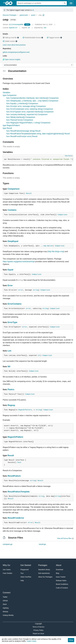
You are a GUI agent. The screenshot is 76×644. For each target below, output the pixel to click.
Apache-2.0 (13, 28)
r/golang (6, 608)
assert (33, 15)
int (39, 355)
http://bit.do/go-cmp (56, 251)
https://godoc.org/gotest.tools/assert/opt (19, 262)
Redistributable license (33, 38)
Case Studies (7, 573)
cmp (40, 15)
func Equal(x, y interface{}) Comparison (22, 104)
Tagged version (54, 38)
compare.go (8, 544)
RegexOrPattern (25, 410)
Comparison (14, 189)
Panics (11, 389)
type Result (7, 128)
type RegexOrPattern (11, 125)
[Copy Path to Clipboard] (43, 15)
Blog (58, 573)
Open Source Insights (12, 59)
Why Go (6, 565)
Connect (7, 593)
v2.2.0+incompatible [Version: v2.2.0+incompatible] (13, 24)
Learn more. (32, 641)
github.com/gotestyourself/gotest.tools (16, 52)
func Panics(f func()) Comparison (20, 120)
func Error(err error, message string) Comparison (26, 106)
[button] (4, 38)
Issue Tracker (61, 577)
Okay (71, 640)
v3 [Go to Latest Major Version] (33, 10)
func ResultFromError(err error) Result (22, 136)
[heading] (10, 3)
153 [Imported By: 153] (40, 28)
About (59, 565)
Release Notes (61, 581)
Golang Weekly (8, 615)
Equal (10, 270)
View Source (69, 156)
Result (29, 193)
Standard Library (44, 570)
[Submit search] (65, 3)
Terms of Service (38, 627)
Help (22, 581)
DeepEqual (13, 241)
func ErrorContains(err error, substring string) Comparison (30, 109)
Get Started (26, 565)
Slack (5, 604)
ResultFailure (14, 476)
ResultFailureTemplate (19, 492)
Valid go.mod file (11, 38)
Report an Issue (38, 633)
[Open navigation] (71, 3)
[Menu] (38, 65)
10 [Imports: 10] (26, 28)
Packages (43, 565)
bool (19, 462)
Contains (12, 210)
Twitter (5, 597)
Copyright (38, 624)
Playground (24, 570)
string (36, 290)
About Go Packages (45, 577)
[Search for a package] (40, 3)
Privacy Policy (38, 630)
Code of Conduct (62, 588)
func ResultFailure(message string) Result (23, 131)
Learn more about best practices (14, 45)
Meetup (5, 612)
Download (59, 570)
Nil (9, 367)
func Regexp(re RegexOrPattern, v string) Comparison (28, 123)
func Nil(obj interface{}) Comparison (21, 117)
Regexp (11, 405)
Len (9, 351)
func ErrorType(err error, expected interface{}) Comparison (30, 112)
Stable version (10, 41)
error (21, 290)
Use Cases (7, 570)
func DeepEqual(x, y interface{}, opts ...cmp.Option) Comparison (32, 101)
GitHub (5, 601)
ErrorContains (15, 304)
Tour (22, 573)
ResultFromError (16, 518)
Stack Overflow (26, 577)
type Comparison (10, 95)
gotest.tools (24, 15)
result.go (42, 544)
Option (50, 246)
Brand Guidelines (62, 584)
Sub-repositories (44, 573)
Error (10, 285)
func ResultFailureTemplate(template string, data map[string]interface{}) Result (38, 134)
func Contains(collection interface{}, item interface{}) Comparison (33, 98)
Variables (7, 93)
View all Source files (64, 538)
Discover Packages (10, 15)
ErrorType (12, 322)
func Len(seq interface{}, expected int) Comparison (27, 114)
